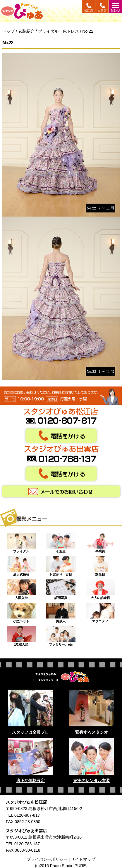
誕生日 (100, 565)
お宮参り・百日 (61, 565)
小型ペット (21, 612)
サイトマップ (83, 859)
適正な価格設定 (30, 781)
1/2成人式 (21, 635)
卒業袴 (100, 542)
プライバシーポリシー (47, 859)
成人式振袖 (21, 565)
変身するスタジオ (92, 732)
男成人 (61, 612)
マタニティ (100, 612)
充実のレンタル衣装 (92, 781)
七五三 (61, 542)
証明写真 (61, 588)
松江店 (89, 11)
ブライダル (21, 542)
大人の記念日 (100, 588)
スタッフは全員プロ (30, 732)
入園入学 (21, 588)
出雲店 (102, 11)
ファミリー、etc (61, 635)
